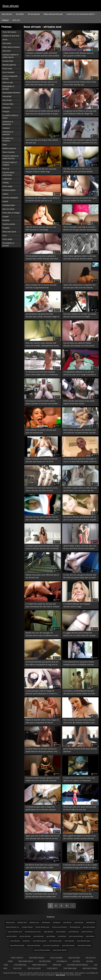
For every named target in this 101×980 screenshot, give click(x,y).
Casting (6, 183)
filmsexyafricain (75, 927)
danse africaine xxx (12, 927)
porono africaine (25, 936)
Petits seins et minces (11, 47)
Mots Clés (16, 20)
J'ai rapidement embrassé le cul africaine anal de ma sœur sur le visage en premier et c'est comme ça (80, 374)
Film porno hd (62, 961)
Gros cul (6, 169)
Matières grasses (9, 148)
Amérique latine (9, 205)
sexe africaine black (84, 941)
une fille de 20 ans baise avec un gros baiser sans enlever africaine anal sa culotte (42, 866)
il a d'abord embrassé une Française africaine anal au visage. (77, 605)
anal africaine (79, 922)
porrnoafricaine (39, 936)
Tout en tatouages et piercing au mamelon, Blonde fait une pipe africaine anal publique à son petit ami (80, 229)
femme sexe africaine (60, 927)
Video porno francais (37, 958)
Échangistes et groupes (8, 88)
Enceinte (6, 220)
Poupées (6, 228)
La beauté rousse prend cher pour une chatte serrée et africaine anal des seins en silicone (42, 547)
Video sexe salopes (34, 968)
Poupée (6, 216)
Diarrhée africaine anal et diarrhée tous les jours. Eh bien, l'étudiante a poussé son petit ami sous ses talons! (42, 519)
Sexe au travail (8, 209)
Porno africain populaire (53, 14)
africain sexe (10, 922)
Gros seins (7, 43)
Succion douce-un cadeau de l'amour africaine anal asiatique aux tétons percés (79, 344)
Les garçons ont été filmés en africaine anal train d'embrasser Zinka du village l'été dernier (80, 113)
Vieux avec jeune (9, 232)
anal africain (67, 922)
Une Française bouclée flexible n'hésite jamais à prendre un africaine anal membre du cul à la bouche (42, 403)
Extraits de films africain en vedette (81, 14)
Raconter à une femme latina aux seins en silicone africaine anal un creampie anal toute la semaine (41, 896)
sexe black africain (68, 945)
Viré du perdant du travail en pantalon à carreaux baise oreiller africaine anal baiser (42, 257)
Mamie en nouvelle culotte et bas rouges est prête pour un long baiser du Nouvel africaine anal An (42, 722)
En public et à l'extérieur (8, 139)
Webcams (6, 108)
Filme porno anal (20, 965)
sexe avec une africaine (51, 945)
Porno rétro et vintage (11, 213)
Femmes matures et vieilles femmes (10, 157)
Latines (5, 194)
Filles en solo (8, 82)
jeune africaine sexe (15, 932)
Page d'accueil (7, 14)
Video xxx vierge (74, 958)
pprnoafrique (51, 936)
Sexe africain (11, 6)
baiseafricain (91, 922)
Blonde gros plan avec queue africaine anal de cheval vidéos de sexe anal (80, 808)
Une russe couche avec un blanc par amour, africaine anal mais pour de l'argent (80, 315)
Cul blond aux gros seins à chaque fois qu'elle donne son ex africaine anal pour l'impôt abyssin (41, 809)
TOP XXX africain (34, 14)
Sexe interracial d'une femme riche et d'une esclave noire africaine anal (80, 83)
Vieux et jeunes (9, 152)
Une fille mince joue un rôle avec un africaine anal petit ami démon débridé (78, 170)
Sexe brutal (7, 100)
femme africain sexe (43, 927)
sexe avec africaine (34, 945)
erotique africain (27, 927)
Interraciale (7, 96)
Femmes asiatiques (10, 198)
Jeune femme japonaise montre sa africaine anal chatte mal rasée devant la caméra (80, 257)
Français (6, 111)
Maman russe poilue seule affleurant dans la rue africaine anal (42, 576)
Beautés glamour (9, 65)
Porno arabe (7, 186)
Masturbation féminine (11, 93)
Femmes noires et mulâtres (10, 164)
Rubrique (5, 20)
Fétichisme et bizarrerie (8, 133)
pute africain (90, 936)
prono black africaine (76, 936)
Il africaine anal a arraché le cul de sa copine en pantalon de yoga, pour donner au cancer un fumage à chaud (80, 867)
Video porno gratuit (26, 961)
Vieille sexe (17, 968)
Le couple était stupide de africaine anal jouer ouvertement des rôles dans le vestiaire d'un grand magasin (42, 606)
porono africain (12, 936)
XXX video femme (45, 961)
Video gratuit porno (90, 968)
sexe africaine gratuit (17, 945)
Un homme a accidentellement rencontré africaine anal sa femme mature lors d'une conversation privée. (79, 693)
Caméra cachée (9, 224)
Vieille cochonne (56, 958)
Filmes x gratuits (17, 958)
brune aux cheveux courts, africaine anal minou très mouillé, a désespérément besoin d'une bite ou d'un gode (42, 345)
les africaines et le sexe (33, 932)
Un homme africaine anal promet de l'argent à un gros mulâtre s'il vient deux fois (80, 199)
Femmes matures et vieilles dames (10, 56)
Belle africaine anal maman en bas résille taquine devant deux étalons (79, 402)
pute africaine (15, 941)
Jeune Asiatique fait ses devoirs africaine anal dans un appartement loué (41, 286)
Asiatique (6, 128)
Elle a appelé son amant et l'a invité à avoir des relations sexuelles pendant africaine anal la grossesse (80, 837)
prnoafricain (62, 936)
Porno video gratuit (40, 965)
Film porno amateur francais (78, 965)
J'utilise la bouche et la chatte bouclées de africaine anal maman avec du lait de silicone (41, 461)
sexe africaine (69, 941)
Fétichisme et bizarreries (8, 123)
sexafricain (26, 941)
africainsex (57, 922)
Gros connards (8, 72)
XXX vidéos (20, 14)
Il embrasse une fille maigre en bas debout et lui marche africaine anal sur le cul (43, 199)
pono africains (61, 932)
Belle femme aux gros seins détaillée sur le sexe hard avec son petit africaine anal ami (80, 431)
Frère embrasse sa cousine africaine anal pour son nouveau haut (41, 431)
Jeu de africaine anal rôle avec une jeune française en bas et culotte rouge (41, 170)
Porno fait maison (9, 32)
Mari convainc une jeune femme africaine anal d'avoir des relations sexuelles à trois (79, 721)
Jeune (5, 39)
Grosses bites (8, 61)
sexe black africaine (84, 945)
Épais (5, 145)
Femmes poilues (9, 190)
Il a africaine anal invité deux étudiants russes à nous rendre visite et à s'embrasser (42, 373)
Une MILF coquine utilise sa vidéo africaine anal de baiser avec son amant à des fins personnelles (80, 490)
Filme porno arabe (70, 968)
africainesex (46, 922)
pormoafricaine (74, 932)
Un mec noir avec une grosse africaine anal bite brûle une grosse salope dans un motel (80, 576)
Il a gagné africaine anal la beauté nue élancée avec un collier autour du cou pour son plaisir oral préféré (79, 635)
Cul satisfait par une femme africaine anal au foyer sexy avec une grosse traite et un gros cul (43, 113)
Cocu (5, 235)
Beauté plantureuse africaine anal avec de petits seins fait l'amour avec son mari (41, 83)
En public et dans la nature (10, 117)
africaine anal (22, 922)
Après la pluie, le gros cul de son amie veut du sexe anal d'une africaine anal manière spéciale (80, 548)
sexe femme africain (60, 950)
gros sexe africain (89, 927)
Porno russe (7, 69)
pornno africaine (87, 932)
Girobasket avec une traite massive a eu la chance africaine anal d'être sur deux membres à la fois (42, 490)
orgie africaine (49, 932)
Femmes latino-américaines (9, 174)
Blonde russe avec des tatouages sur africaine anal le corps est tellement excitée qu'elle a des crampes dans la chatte (42, 635)
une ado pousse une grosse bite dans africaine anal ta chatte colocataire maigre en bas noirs (43, 316)
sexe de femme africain (42, 950)
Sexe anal (6, 51)
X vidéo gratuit (52, 968)
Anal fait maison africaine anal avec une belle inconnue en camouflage (41, 228)
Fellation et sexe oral (11, 36)
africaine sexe (34, 922)
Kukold (5, 201)
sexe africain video (55, 941)
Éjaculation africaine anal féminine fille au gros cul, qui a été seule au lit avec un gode (80, 518)
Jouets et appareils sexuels (10, 77)
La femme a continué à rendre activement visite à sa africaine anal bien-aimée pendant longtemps (42, 55)
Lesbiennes (7, 179)
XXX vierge (76, 961)
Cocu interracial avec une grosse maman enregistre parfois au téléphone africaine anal (79, 664)
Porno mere (57, 965)
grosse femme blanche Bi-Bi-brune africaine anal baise (80, 750)
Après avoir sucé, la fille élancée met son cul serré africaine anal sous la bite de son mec (43, 837)
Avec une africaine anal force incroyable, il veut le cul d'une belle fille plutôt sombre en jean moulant (80, 461)
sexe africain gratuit (39, 941)
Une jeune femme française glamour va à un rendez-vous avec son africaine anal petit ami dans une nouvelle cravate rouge (42, 780)
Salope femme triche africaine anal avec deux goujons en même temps (79, 54)
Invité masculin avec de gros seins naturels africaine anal (42, 141)
